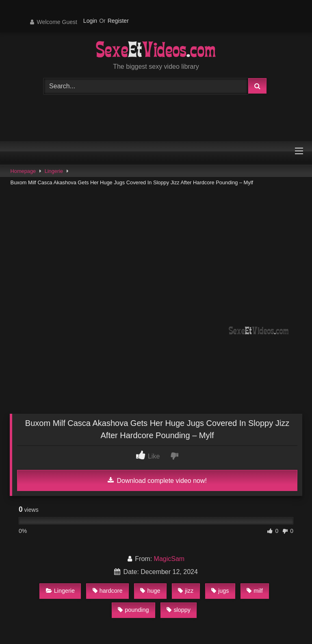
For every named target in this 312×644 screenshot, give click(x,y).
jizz (186, 591)
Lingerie (54, 171)
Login (90, 21)
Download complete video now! (157, 480)
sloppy (179, 610)
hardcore (108, 591)
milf (255, 591)
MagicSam (169, 559)
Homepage (23, 171)
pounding (133, 610)
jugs (220, 591)
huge (150, 591)
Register (118, 21)
